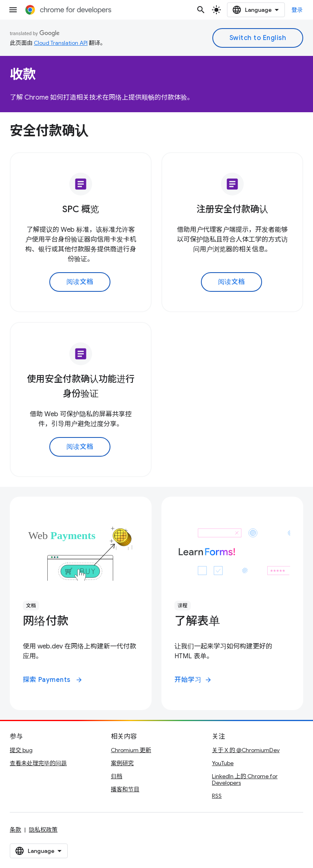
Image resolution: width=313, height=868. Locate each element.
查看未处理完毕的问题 (38, 763)
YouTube (223, 763)
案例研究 (122, 763)
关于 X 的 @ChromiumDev (246, 750)
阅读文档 (80, 282)
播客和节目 (125, 789)
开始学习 (193, 680)
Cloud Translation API (61, 43)
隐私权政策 (43, 830)
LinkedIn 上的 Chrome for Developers (245, 779)
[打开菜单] (13, 10)
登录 (297, 10)
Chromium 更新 (131, 750)
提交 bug (21, 750)
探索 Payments (53, 680)
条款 (15, 830)
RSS (217, 796)
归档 (117, 776)
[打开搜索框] (201, 10)
